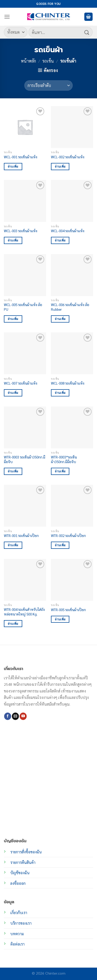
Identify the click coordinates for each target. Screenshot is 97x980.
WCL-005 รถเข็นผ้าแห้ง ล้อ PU (23, 307)
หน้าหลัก (28, 61)
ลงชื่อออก (18, 883)
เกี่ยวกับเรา (19, 913)
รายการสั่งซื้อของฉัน (26, 852)
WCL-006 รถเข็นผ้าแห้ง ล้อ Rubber (70, 307)
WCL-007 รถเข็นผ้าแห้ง (21, 383)
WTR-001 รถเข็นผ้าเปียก (21, 536)
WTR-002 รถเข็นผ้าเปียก (68, 536)
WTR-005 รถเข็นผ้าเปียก (68, 610)
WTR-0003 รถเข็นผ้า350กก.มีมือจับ (25, 459)
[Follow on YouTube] (23, 716)
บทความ (17, 934)
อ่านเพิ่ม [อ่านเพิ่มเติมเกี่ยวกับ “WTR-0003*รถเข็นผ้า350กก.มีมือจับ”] (60, 471)
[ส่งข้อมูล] (87, 32)
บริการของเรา (21, 923)
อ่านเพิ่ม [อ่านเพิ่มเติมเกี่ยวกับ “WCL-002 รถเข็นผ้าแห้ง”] (60, 166)
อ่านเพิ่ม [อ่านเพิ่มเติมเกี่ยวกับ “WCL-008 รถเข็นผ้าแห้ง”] (60, 393)
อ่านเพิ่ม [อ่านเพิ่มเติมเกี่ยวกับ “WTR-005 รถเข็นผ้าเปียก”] (60, 619)
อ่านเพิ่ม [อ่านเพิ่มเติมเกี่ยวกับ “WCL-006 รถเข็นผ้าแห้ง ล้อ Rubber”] (60, 319)
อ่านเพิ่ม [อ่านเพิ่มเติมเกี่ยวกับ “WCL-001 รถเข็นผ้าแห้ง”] (13, 166)
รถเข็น (48, 61)
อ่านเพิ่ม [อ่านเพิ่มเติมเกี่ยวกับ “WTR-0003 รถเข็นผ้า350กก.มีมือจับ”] (13, 471)
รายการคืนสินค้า (23, 862)
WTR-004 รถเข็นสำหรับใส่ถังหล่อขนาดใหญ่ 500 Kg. (24, 612)
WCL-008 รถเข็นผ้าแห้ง (68, 383)
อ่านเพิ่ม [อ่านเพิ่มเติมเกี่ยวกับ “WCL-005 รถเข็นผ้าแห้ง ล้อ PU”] (13, 319)
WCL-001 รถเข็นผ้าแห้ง (21, 157)
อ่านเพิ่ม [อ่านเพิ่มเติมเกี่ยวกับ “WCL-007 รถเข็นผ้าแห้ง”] (13, 393)
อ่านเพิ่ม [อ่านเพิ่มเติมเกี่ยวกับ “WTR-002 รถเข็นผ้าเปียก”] (60, 545)
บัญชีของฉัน (20, 873)
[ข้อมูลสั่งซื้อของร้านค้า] (48, 85)
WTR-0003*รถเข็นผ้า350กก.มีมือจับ (64, 459)
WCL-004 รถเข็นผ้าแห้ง (68, 231)
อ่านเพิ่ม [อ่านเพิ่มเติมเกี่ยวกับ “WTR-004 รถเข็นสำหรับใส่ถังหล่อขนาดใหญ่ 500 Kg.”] (13, 624)
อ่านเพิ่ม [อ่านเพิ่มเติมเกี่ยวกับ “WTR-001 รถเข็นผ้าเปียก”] (13, 545)
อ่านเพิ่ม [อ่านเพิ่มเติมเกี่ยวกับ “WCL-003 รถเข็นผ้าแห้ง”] (13, 240)
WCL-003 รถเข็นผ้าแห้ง (21, 231)
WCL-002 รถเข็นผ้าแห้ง (68, 157)
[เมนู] (7, 17)
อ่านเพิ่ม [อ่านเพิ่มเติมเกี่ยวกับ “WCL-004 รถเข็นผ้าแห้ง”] (60, 240)
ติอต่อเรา (17, 944)
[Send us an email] (15, 716)
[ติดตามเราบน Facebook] (8, 716)
